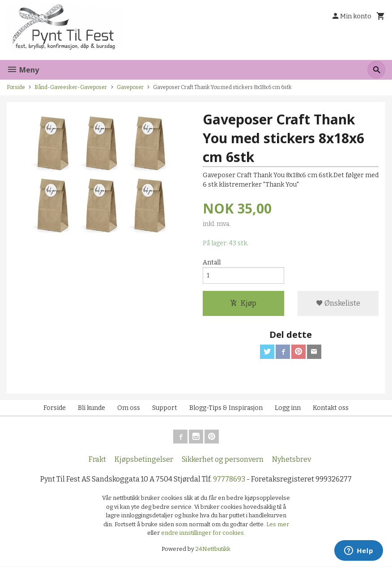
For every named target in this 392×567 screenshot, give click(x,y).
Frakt (97, 460)
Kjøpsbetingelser (144, 460)
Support (165, 408)
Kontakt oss (331, 408)
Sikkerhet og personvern (223, 460)
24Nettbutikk (213, 549)
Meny (23, 70)
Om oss (129, 408)
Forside (16, 87)
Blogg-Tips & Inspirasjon (226, 408)
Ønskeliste (338, 303)
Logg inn (288, 408)
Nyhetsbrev (292, 460)
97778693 (229, 480)
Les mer (278, 524)
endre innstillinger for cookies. (203, 533)
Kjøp (243, 303)
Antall (212, 262)
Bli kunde (92, 408)
